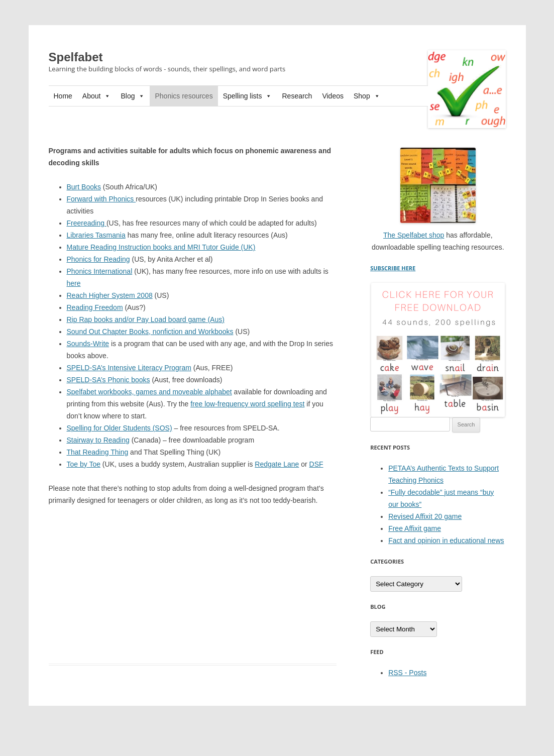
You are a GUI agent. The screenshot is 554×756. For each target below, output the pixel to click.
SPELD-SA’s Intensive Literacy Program (129, 368)
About (97, 96)
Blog (133, 96)
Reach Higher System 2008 (110, 295)
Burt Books (84, 187)
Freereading (87, 223)
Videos (333, 96)
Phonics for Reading (98, 259)
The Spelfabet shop (414, 235)
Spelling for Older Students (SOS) (120, 428)
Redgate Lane (277, 464)
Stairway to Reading (98, 440)
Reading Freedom (95, 307)
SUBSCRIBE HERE (393, 268)
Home (63, 96)
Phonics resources (184, 96)
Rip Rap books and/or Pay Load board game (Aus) (146, 319)
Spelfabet (76, 57)
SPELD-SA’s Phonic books (108, 380)
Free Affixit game (415, 528)
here (74, 283)
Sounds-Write (88, 344)
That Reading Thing (98, 452)
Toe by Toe (84, 464)
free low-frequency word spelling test (247, 404)
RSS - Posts (407, 673)
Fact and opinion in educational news (446, 541)
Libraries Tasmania (96, 235)
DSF (316, 464)
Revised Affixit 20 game (425, 516)
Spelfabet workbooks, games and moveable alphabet (149, 392)
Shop (367, 96)
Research (297, 96)
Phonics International (100, 271)
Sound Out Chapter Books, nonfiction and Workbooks (150, 332)
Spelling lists (248, 96)
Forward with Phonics (101, 199)
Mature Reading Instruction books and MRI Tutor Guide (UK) (161, 247)
